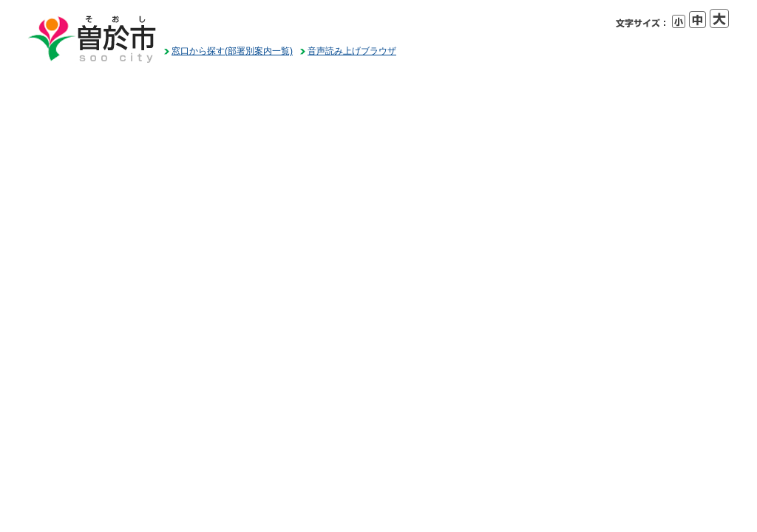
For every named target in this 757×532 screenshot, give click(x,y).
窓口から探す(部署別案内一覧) (232, 51)
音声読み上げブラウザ (352, 51)
